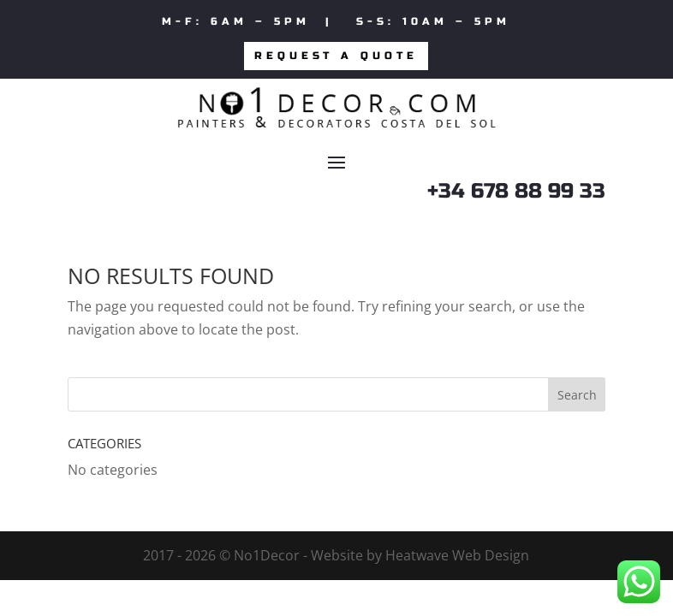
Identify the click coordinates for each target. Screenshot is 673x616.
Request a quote (336, 56)
